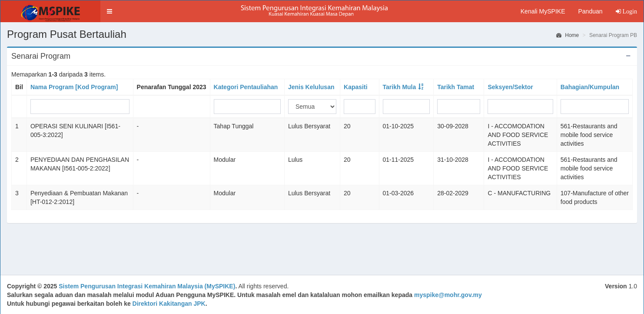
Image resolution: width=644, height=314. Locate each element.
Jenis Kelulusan (311, 87)
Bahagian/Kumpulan (590, 87)
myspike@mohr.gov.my (448, 295)
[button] (110, 11)
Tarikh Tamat (456, 87)
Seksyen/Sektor (510, 87)
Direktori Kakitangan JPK (169, 304)
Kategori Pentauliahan (246, 87)
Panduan (590, 11)
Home (568, 35)
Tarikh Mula (400, 87)
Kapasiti (355, 87)
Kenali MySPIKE (543, 11)
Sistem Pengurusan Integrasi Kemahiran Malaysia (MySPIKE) (147, 286)
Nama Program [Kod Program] (74, 87)
